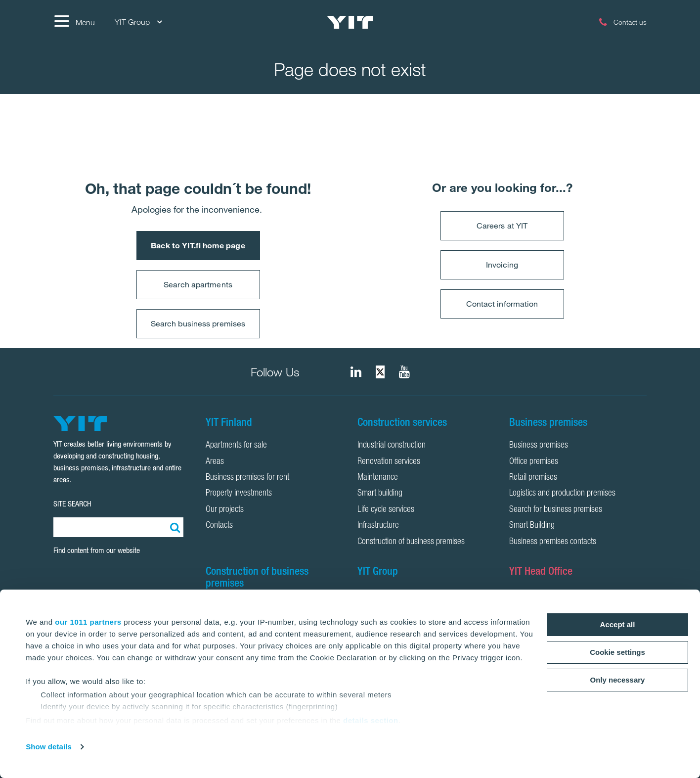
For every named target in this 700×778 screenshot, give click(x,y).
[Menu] (74, 22)
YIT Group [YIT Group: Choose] (138, 22)
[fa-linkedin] (356, 372)
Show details (49, 747)
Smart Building (532, 526)
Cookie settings (617, 652)
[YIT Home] (350, 22)
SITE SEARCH (72, 504)
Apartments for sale (236, 446)
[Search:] (174, 527)
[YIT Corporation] (404, 372)
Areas (215, 462)
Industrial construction (392, 446)
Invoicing (502, 265)
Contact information (502, 304)
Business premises (539, 446)
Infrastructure (378, 526)
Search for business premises (556, 510)
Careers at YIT (502, 226)
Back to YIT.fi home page (198, 245)
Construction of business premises (411, 542)
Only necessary (618, 680)
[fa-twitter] (380, 372)
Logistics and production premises (562, 494)
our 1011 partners (88, 622)
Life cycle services (386, 510)
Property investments (239, 494)
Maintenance (378, 478)
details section (371, 720)
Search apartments (198, 284)
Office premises (534, 462)
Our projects (225, 510)
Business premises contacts (553, 542)
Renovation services (389, 462)
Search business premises (198, 323)
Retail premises (533, 478)
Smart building (380, 494)
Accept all (618, 624)
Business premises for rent (247, 478)
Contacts (219, 526)
